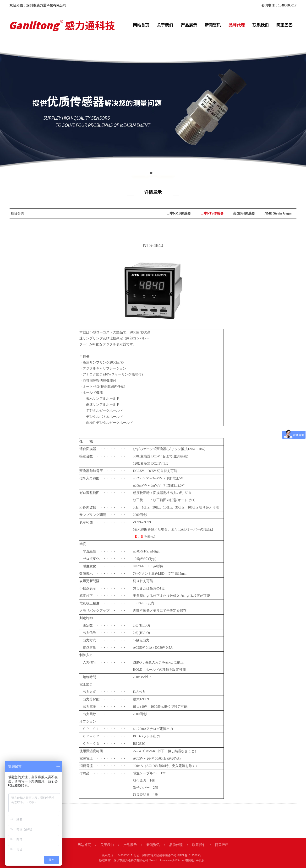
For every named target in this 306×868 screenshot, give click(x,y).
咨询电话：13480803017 (279, 5)
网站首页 (141, 25)
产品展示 (189, 25)
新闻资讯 (213, 25)
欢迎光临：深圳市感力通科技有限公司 (38, 5)
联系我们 (261, 25)
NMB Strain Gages (278, 213)
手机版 (200, 860)
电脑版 (190, 860)
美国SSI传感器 (244, 213)
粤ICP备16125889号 (189, 855)
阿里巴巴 (284, 25)
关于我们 (165, 25)
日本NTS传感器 (212, 213)
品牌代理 (237, 25)
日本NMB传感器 (179, 213)
